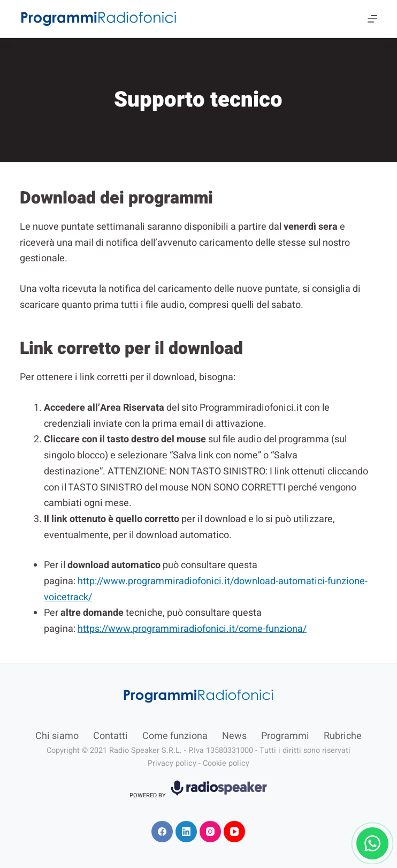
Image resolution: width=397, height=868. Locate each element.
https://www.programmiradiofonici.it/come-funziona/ (192, 629)
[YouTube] (234, 832)
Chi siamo (57, 736)
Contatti (110, 736)
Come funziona (175, 736)
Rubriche (343, 736)
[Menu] (372, 19)
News (234, 736)
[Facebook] (162, 832)
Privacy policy (172, 763)
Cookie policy (226, 763)
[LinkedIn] (186, 832)
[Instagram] (210, 832)
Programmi (285, 736)
